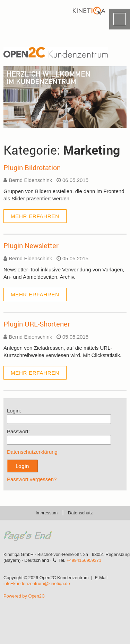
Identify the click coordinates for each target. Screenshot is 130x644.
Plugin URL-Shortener (37, 324)
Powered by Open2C (24, 596)
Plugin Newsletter (31, 245)
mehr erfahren (35, 216)
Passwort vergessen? (32, 479)
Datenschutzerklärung (32, 452)
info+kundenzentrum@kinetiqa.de (37, 584)
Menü (120, 19)
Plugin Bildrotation (32, 167)
